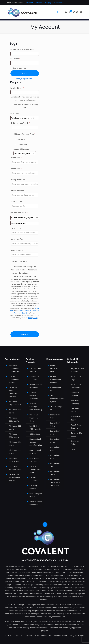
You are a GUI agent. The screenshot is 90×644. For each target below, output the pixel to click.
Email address (21, 88)
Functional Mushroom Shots (34, 418)
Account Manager (22, 149)
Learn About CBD (55, 416)
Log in (25, 73)
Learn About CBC (55, 457)
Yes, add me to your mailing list (25, 106)
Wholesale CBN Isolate (15, 444)
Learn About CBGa (55, 441)
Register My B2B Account (77, 370)
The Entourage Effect (56, 408)
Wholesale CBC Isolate (15, 452)
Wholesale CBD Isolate (15, 411)
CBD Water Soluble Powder (15, 468)
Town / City (17, 228)
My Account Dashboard (76, 386)
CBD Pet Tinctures (33, 479)
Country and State (19, 213)
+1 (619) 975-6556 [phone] (35, 3)
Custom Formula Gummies (34, 396)
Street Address (18, 191)
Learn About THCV (55, 473)
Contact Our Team (76, 418)
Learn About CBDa (55, 424)
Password (19, 59)
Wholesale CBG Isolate (15, 427)
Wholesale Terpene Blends (15, 403)
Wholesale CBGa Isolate (14, 436)
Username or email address (25, 49)
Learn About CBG (55, 433)
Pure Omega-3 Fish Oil (36, 495)
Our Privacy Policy (76, 443)
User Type (15, 114)
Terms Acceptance (19, 261)
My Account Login (76, 378)
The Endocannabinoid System (57, 399)
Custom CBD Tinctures (35, 378)
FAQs (73, 449)
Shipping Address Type (25, 134)
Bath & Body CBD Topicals (35, 460)
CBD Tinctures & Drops (35, 370)
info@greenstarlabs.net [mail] (55, 3)
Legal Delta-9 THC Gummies (36, 427)
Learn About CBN (55, 449)
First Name (16, 158)
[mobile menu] (58, 12)
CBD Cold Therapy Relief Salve (35, 469)
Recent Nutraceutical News (56, 368)
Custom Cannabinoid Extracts (14, 380)
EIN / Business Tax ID (21, 123)
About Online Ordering (76, 426)
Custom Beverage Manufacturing (36, 407)
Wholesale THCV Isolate (14, 460)
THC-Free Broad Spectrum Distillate (13, 392)
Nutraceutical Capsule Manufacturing (36, 442)
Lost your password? (25, 79)
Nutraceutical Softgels (35, 452)
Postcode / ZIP (18, 239)
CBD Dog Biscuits (33, 487)
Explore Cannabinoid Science (55, 380)
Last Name (16, 169)
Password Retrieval (75, 394)
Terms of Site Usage (77, 435)
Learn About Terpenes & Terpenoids (55, 483)
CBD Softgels (35, 434)
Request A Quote (75, 410)
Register (25, 334)
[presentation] (25, 325)
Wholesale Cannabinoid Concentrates (15, 368)
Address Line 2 (18, 202)
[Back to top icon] (45, 525)
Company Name (18, 180)
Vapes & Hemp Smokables (36, 503)
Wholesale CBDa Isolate (14, 419)
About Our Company (75, 402)
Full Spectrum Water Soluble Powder (14, 477)
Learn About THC (55, 465)
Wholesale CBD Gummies (36, 386)
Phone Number (18, 250)
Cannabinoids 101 (56, 389)
